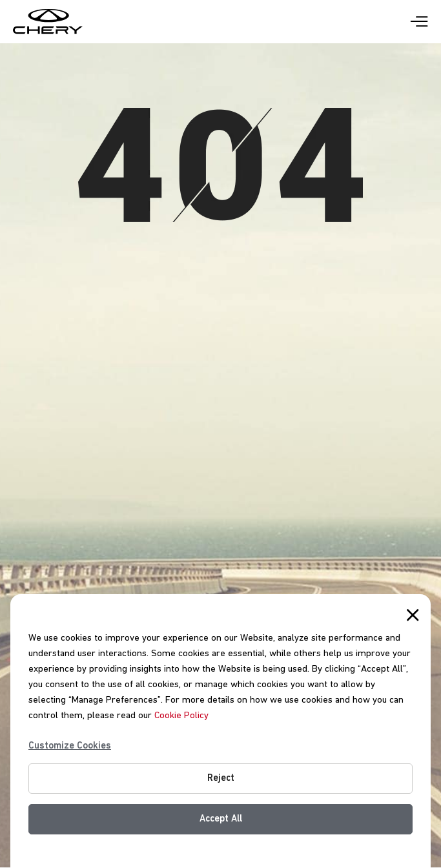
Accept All (221, 819)
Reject (221, 778)
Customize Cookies (70, 746)
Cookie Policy (181, 716)
